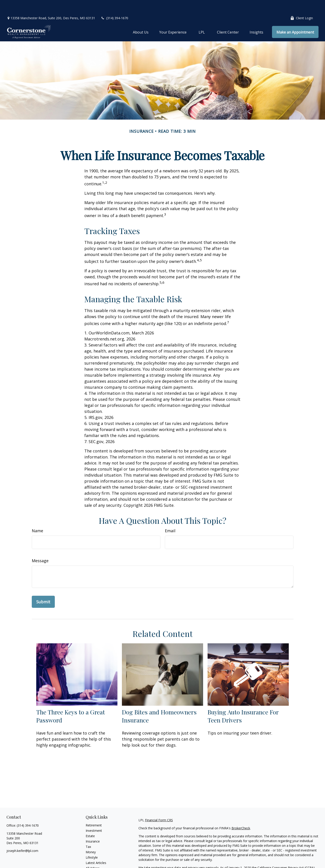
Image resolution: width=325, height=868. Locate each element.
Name (37, 517)
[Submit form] (43, 588)
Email (170, 517)
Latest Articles (96, 849)
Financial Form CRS (159, 807)
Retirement (94, 812)
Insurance (93, 828)
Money (91, 839)
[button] (141, 19)
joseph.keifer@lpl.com (22, 837)
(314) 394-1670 (114, 5)
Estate (90, 823)
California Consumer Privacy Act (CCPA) (286, 854)
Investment (94, 817)
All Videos (93, 855)
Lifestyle (92, 844)
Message (40, 547)
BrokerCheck (241, 815)
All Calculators (96, 860)
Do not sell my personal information (269, 859)
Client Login (302, 5)
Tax (88, 833)
